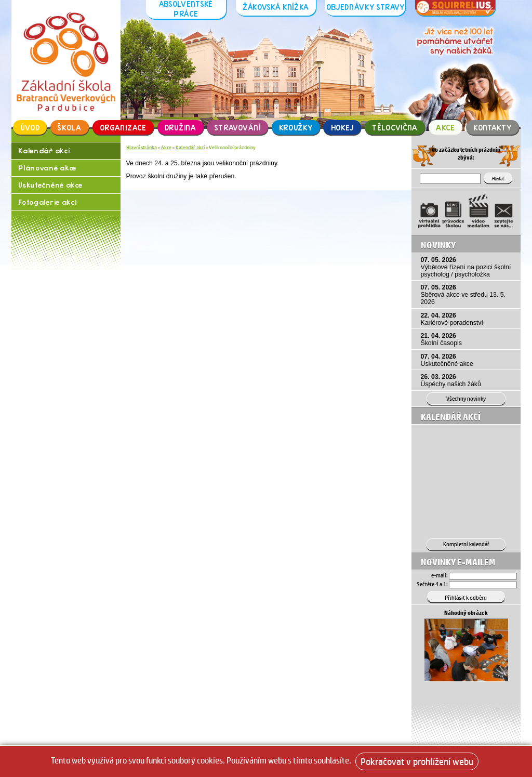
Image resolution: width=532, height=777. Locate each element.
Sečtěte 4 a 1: (432, 583)
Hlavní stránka (142, 147)
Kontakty (493, 128)
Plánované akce (48, 169)
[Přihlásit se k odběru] (466, 596)
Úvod (30, 128)
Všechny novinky (466, 398)
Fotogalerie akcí (48, 204)
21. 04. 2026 (468, 339)
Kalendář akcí (44, 151)
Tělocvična (395, 128)
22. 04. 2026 (468, 319)
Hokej (343, 128)
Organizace (123, 128)
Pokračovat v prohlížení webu (417, 761)
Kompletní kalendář (466, 544)
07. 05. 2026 (468, 267)
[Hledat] (452, 179)
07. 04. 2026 (468, 360)
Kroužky (296, 128)
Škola (70, 128)
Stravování (238, 128)
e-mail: (440, 575)
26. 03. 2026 (468, 380)
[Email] (483, 576)
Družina (181, 128)
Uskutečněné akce (50, 186)
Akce (445, 128)
